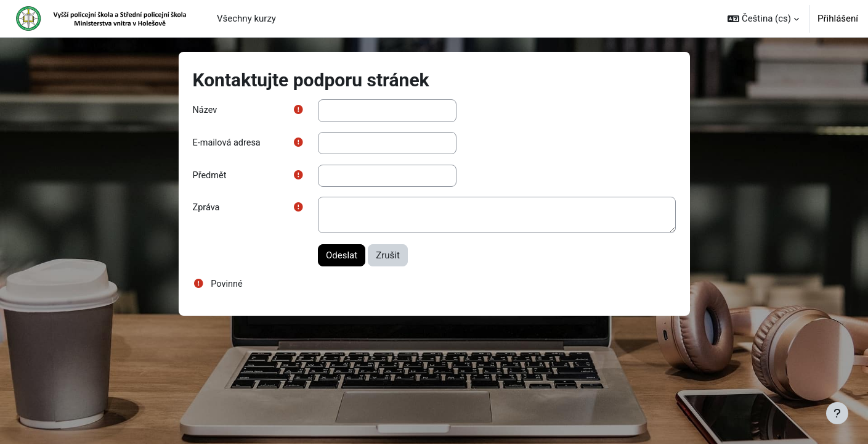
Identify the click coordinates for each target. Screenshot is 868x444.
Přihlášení (838, 18)
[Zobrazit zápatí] (837, 413)
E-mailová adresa (228, 144)
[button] (763, 18)
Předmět (210, 176)
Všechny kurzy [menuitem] (246, 18)
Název (205, 110)
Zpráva (207, 210)
